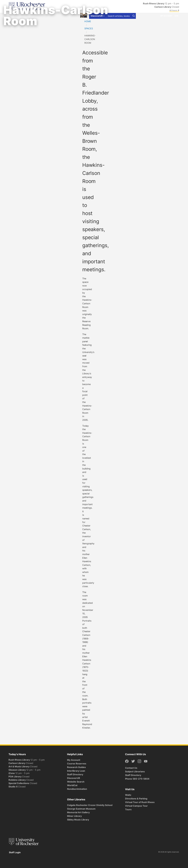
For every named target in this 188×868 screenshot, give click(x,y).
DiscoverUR (74, 778)
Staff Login (15, 852)
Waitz (128, 795)
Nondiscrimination (77, 789)
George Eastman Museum (81, 809)
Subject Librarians (135, 771)
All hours (174, 10)
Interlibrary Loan (76, 771)
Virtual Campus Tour (136, 806)
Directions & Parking (136, 799)
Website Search (76, 782)
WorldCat (72, 785)
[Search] (134, 16)
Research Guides (76, 767)
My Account (166, 16)
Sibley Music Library (78, 820)
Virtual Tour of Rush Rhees (140, 802)
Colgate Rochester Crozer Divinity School (90, 805)
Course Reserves (77, 764)
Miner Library (74, 816)
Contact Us (131, 768)
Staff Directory (75, 774)
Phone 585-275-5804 (137, 779)
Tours (128, 809)
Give (176, 16)
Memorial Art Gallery (78, 812)
